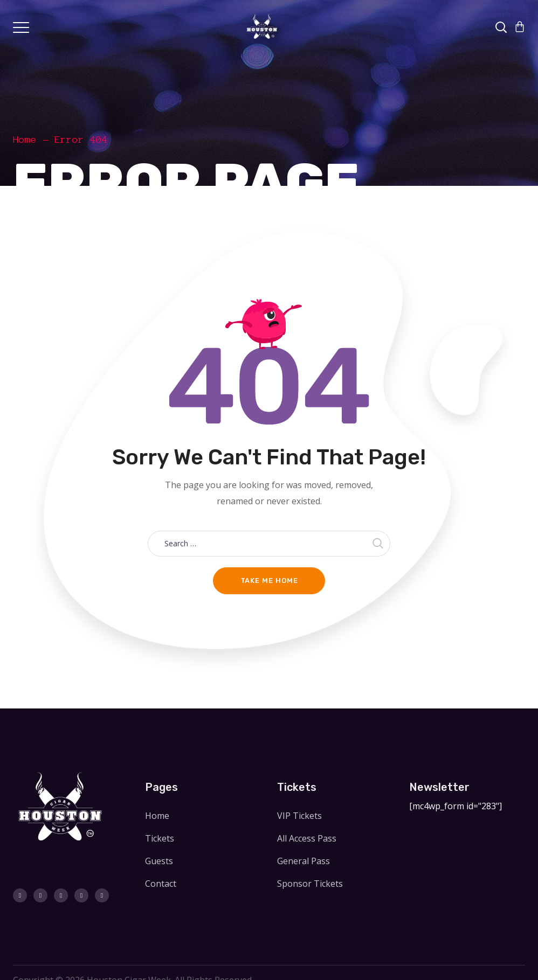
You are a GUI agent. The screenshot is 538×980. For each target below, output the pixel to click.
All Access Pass (307, 838)
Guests (159, 861)
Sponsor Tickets (310, 884)
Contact (161, 884)
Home (25, 140)
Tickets (160, 838)
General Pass (304, 861)
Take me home (269, 581)
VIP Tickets (299, 816)
